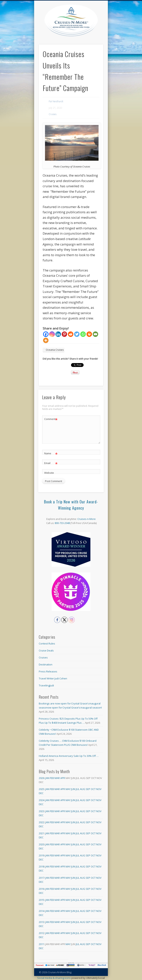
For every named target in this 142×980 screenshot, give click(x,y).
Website (49, 473)
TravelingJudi (46, 685)
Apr (63, 778)
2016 (42, 889)
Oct (93, 789)
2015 (42, 900)
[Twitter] (77, 334)
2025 (42, 789)
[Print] (89, 334)
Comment (51, 419)
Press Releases (48, 671)
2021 (42, 833)
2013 (42, 922)
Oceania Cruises (55, 350)
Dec (41, 793)
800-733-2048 (62, 523)
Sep (88, 789)
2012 (42, 933)
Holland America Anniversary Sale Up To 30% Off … (69, 756)
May (68, 789)
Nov (99, 789)
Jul (78, 789)
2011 (42, 944)
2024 (42, 800)
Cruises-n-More (87, 519)
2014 (42, 911)
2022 (42, 822)
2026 (42, 778)
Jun (73, 789)
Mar (57, 778)
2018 (42, 866)
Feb (52, 778)
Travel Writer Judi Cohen (53, 678)
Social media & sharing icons (54, 978)
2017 (42, 878)
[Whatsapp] (83, 334)
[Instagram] (52, 334)
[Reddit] (71, 334)
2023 (42, 811)
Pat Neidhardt (56, 101)
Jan (47, 778)
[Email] (95, 334)
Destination (46, 664)
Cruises (53, 114)
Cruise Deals (46, 650)
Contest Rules (47, 644)
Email (51, 463)
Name (51, 453)
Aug (83, 789)
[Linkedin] (58, 334)
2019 (42, 855)
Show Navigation (100, 35)
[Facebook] (46, 334)
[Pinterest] (64, 334)
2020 (42, 844)
